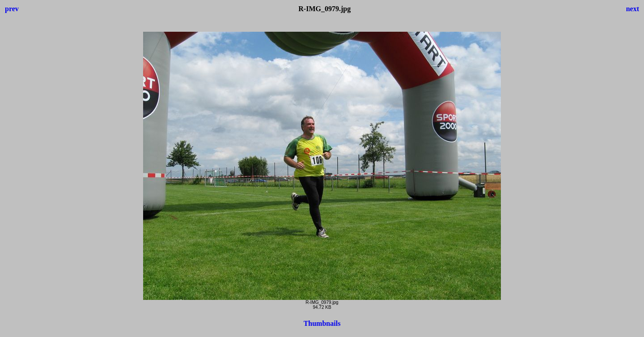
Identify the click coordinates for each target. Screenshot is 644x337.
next (633, 9)
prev (12, 9)
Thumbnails (322, 323)
